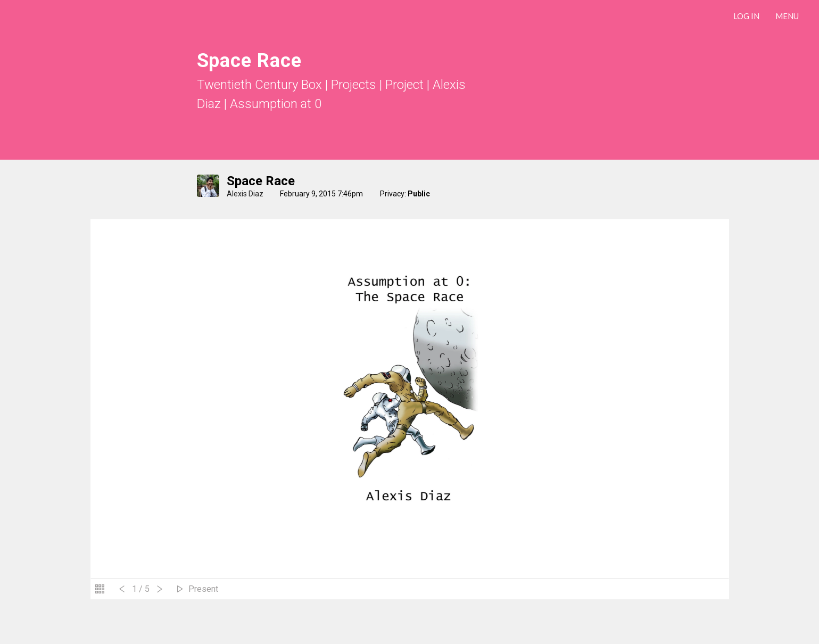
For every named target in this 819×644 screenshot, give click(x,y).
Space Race (261, 181)
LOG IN (746, 16)
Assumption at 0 (276, 104)
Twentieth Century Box (259, 85)
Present (203, 589)
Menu (787, 16)
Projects (354, 85)
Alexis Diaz (245, 194)
